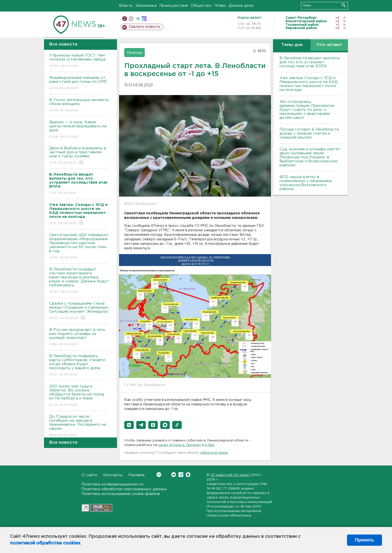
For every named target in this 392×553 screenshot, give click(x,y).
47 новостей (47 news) (230, 475)
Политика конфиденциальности (112, 484)
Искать (344, 5)
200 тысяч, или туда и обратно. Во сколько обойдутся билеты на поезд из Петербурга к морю (79, 396)
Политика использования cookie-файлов (121, 494)
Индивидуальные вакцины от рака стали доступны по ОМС (79, 83)
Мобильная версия (125, 19)
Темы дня (292, 45)
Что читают (329, 45)
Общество (201, 6)
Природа (134, 53)
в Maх (210, 445)
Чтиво (220, 6)
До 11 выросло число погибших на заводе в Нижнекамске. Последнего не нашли (79, 426)
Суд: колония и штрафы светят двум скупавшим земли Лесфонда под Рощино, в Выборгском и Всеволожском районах (310, 157)
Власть (126, 6)
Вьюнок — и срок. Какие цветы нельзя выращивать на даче (79, 130)
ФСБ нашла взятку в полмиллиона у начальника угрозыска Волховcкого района (305, 183)
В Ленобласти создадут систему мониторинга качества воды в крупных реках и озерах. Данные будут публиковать (79, 281)
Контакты (113, 475)
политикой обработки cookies (45, 543)
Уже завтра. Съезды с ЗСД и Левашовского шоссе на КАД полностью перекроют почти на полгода (308, 84)
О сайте (89, 475)
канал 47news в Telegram (180, 445)
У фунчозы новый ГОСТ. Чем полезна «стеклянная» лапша (79, 61)
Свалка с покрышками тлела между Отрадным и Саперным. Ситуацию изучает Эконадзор (79, 311)
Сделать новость (145, 27)
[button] (129, 425)
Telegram (181, 475)
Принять (364, 540)
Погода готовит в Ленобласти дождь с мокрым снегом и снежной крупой (309, 133)
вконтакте (131, 19)
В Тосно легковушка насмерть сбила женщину (79, 105)
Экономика (146, 6)
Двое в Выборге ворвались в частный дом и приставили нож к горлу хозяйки (79, 156)
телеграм (138, 19)
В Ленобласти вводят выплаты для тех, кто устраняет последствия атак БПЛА (310, 62)
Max (188, 475)
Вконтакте (159, 475)
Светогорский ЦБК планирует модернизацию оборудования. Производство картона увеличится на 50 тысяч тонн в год (79, 246)
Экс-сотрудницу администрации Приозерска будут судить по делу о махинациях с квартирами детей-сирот (307, 110)
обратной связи (214, 453)
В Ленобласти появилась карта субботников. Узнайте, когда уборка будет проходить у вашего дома (79, 366)
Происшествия (174, 6)
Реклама (136, 475)
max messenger (144, 19)
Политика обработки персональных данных (124, 489)
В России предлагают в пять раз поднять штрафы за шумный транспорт (79, 337)
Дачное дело (241, 6)
